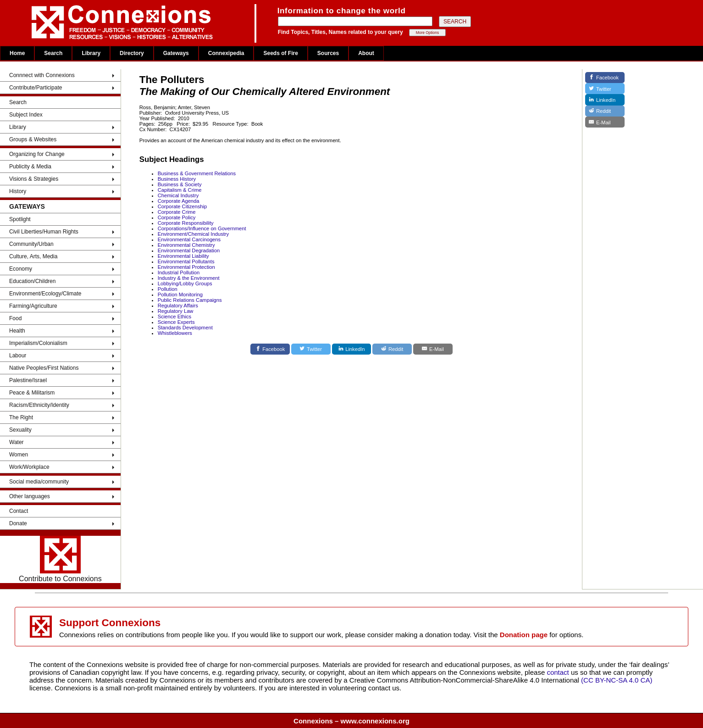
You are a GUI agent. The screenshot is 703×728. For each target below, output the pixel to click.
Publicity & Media (30, 167)
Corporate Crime (177, 212)
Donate (18, 523)
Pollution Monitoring (180, 295)
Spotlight (20, 219)
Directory (132, 53)
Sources (328, 53)
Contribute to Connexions (60, 559)
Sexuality (20, 430)
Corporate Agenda (179, 201)
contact (559, 672)
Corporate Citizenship (183, 206)
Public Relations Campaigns (190, 300)
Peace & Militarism (32, 393)
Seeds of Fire (280, 53)
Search (53, 53)
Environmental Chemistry (186, 245)
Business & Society (180, 184)
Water (17, 442)
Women (19, 455)
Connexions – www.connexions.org (351, 721)
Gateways (176, 53)
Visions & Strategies (34, 179)
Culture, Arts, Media (33, 256)
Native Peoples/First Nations (44, 368)
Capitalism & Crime (180, 190)
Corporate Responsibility (186, 223)
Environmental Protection (186, 267)
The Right (21, 417)
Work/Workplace (29, 467)
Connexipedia (226, 53)
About (366, 53)
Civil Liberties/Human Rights (44, 232)
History (18, 191)
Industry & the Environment (189, 278)
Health (17, 331)
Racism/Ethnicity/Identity (39, 405)
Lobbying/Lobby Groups (185, 283)
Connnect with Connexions (42, 75)
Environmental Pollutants (186, 261)
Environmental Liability (183, 256)
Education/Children (32, 281)
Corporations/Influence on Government (202, 228)
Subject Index (26, 115)
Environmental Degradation (189, 250)
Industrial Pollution (179, 272)
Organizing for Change (37, 154)
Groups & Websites (33, 139)
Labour (18, 356)
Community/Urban (31, 244)
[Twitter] (311, 349)
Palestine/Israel (28, 380)
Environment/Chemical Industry (193, 234)
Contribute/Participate (36, 88)
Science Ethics (174, 317)
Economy (21, 269)
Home (17, 53)
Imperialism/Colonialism (38, 343)
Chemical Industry (178, 195)
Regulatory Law (176, 311)
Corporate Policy (177, 217)
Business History (177, 179)
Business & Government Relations (197, 173)
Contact (19, 511)
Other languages (30, 496)
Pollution (168, 289)
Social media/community (39, 482)
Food (15, 318)
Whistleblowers (175, 333)
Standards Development (185, 328)
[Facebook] (270, 349)
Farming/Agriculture (33, 306)
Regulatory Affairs (178, 306)
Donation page (524, 635)
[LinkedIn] (352, 349)
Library (91, 53)
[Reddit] (392, 349)
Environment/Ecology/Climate (45, 294)
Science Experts (176, 322)
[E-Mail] (433, 349)
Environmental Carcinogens (189, 239)
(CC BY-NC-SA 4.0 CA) (617, 680)
